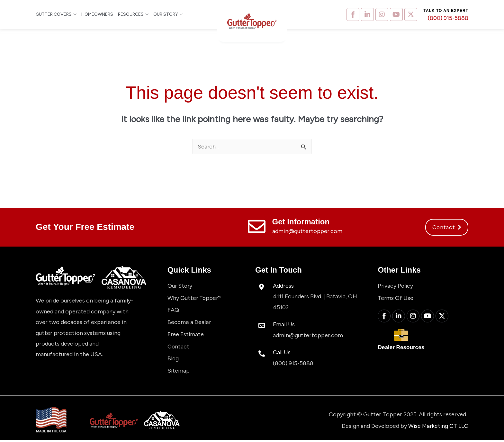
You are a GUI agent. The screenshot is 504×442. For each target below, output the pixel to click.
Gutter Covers (56, 14)
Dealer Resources (402, 349)
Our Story (168, 14)
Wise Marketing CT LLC (438, 428)
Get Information (301, 222)
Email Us (284, 325)
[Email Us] (262, 326)
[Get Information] (257, 227)
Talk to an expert (446, 11)
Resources (133, 14)
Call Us (282, 353)
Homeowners (97, 14)
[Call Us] (262, 354)
